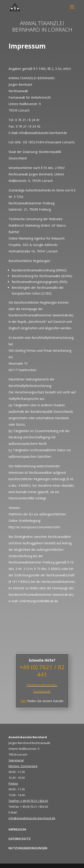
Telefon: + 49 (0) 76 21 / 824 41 (28, 801)
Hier (24, 701)
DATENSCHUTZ (20, 839)
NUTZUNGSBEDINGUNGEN (28, 848)
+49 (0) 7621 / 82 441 (42, 671)
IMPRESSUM (17, 829)
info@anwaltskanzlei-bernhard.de (32, 818)
